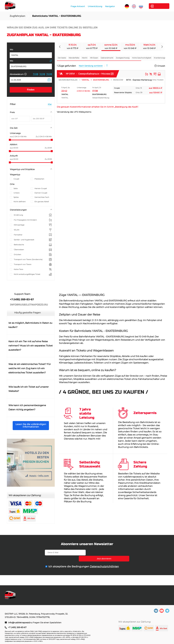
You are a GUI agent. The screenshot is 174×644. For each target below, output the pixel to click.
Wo (11, 50)
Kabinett (154, 6)
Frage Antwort (71, 6)
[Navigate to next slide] (162, 47)
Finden (31, 90)
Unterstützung (88, 6)
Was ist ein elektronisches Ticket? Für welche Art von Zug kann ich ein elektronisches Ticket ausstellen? (30, 368)
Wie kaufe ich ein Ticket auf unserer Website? (29, 389)
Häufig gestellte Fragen (27, 313)
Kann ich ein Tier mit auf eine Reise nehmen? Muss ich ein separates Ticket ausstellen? (31, 346)
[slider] (10, 140)
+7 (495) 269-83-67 (17, 627)
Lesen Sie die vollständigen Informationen (31, 425)
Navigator (103, 6)
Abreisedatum (18, 74)
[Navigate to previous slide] (60, 47)
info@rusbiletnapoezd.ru (20, 623)
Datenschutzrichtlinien (104, 560)
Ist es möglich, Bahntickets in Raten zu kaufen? (30, 325)
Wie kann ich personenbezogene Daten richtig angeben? (27, 407)
